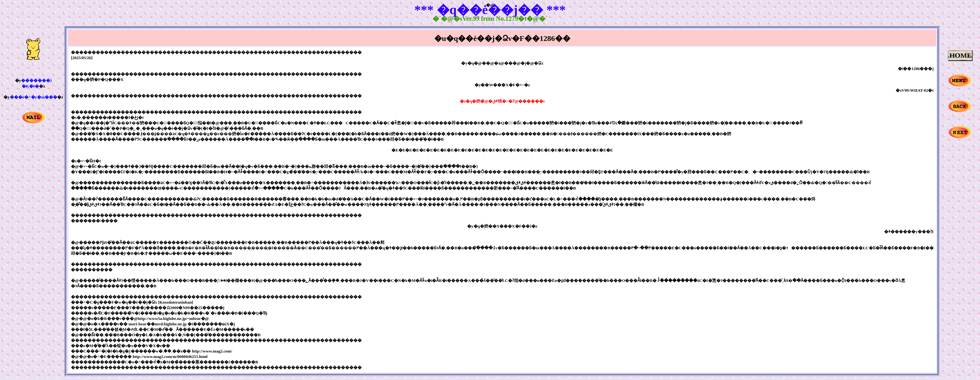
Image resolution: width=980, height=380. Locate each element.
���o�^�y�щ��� (34, 97)
